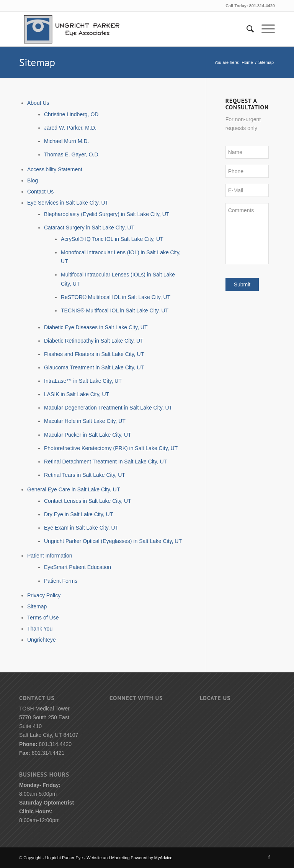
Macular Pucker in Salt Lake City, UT (88, 435)
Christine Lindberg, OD (71, 114)
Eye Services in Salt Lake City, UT (68, 203)
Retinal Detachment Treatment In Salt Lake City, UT (105, 462)
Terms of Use (43, 618)
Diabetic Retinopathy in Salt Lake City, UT (94, 341)
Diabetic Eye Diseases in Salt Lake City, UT (96, 327)
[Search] (246, 29)
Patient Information (50, 556)
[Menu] (264, 29)
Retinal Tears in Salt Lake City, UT (85, 475)
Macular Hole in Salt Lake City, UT (85, 421)
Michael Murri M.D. (66, 141)
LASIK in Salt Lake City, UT (77, 394)
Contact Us (40, 192)
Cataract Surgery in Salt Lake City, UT (89, 228)
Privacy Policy (44, 595)
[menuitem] (246, 29)
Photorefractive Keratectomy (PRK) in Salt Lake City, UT (111, 448)
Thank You (40, 629)
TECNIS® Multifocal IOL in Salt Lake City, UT (115, 310)
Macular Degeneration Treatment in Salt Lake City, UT (108, 408)
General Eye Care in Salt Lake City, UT (74, 489)
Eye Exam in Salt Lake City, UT (81, 528)
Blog (33, 180)
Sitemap (37, 62)
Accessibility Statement (55, 169)
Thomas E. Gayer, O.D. (72, 154)
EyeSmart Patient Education (78, 567)
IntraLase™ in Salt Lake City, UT (83, 381)
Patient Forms (61, 581)
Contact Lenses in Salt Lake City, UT (88, 501)
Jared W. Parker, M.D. (70, 128)
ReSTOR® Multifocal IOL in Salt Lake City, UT (116, 297)
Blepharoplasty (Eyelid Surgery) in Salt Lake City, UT (107, 214)
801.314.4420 (262, 6)
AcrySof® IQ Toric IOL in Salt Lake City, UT (112, 239)
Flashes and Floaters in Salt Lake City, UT (94, 354)
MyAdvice (163, 858)
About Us (38, 103)
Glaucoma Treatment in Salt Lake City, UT (94, 367)
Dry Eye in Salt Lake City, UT (78, 514)
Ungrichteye (42, 640)
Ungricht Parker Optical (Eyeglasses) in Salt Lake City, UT (113, 541)
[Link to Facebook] (269, 857)
